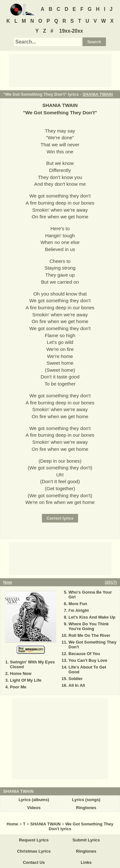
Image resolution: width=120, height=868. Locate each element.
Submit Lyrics (86, 840)
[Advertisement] (60, 70)
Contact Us (34, 862)
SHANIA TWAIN (98, 94)
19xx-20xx (71, 31)
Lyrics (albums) (34, 800)
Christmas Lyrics (34, 851)
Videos (34, 808)
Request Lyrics (34, 840)
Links (86, 862)
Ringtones (86, 808)
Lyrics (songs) (86, 800)
